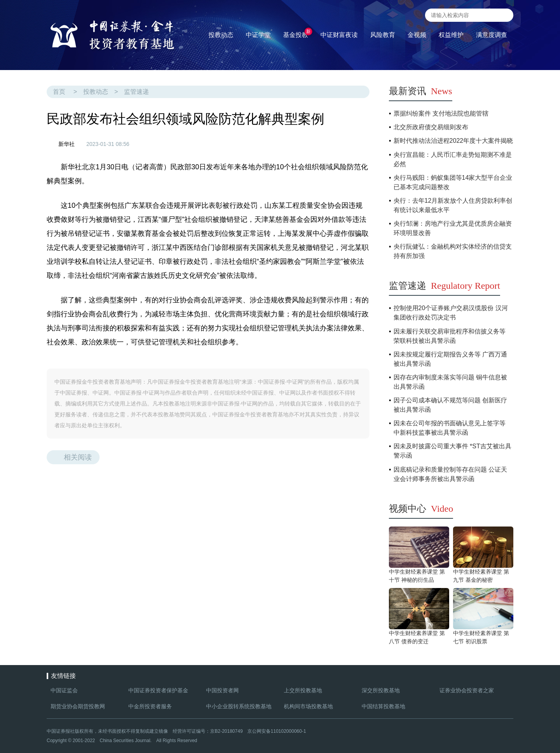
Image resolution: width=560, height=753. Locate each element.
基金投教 (298, 33)
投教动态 (96, 92)
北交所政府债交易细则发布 (431, 127)
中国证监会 (64, 690)
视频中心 (421, 509)
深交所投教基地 (381, 690)
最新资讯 (421, 91)
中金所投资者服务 (150, 706)
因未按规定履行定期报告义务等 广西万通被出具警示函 (450, 359)
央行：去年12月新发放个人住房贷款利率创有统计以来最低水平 (453, 205)
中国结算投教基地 (383, 706)
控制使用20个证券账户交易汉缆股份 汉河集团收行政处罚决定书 (451, 313)
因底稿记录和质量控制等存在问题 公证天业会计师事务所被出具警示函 (450, 474)
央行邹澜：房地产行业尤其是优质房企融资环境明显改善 (453, 228)
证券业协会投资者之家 (467, 690)
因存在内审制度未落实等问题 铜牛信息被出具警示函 (450, 382)
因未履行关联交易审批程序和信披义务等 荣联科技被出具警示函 (450, 336)
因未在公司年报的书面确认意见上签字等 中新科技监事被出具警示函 (450, 428)
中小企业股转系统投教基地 (239, 706)
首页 (59, 92)
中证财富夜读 (339, 35)
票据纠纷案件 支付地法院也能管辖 (441, 113)
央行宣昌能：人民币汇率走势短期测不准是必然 (453, 159)
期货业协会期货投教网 (78, 706)
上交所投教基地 (303, 690)
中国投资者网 (222, 690)
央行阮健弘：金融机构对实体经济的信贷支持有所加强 (453, 251)
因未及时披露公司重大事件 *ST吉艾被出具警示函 (452, 451)
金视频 (417, 35)
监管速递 (136, 92)
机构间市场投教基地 (308, 706)
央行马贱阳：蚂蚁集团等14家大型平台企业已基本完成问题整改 (453, 182)
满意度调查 (492, 35)
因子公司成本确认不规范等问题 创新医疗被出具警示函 (450, 405)
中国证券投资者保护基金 (158, 690)
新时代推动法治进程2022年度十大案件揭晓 (453, 141)
